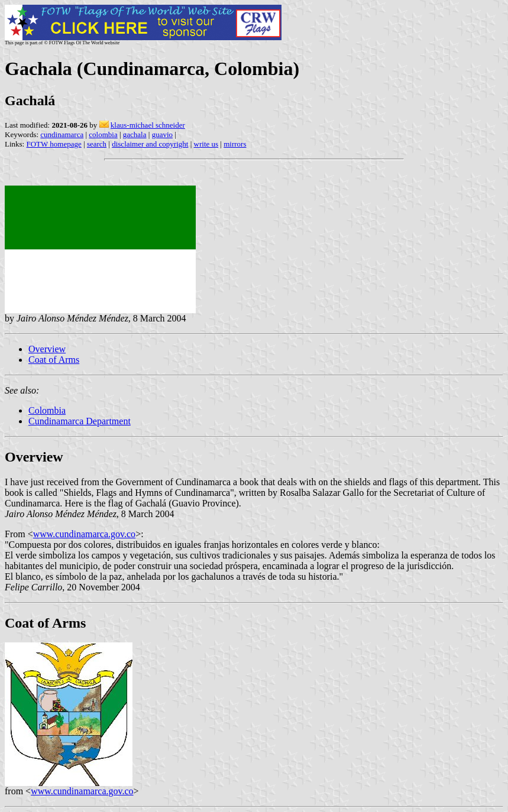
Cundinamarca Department (80, 421)
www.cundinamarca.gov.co (84, 534)
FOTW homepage (54, 144)
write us (206, 144)
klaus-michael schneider (148, 125)
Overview (47, 349)
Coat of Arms (54, 360)
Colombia (47, 410)
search (97, 144)
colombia (103, 134)
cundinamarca (62, 134)
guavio (162, 134)
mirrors (235, 144)
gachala (135, 134)
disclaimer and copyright (150, 144)
